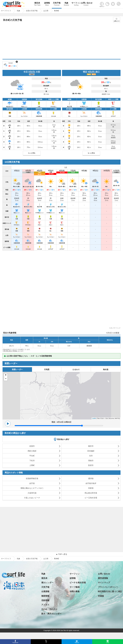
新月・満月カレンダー (51, 614)
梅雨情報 (45, 596)
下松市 (32, 461)
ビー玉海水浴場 (91, 498)
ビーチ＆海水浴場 (78, 583)
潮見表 (37, 4)
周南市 (91, 461)
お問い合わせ (86, 4)
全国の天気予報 (32, 559)
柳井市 (91, 446)
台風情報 (45, 592)
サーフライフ (6, 559)
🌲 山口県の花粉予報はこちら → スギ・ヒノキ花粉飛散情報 (28, 356)
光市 (91, 456)
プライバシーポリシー (108, 587)
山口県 (46, 559)
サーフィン (76, 4)
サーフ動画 (75, 587)
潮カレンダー (47, 583)
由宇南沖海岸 (91, 483)
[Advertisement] (61, 41)
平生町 (32, 456)
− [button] (6, 379)
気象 (66, 4)
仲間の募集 (75, 592)
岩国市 (32, 446)
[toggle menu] (119, 3)
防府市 (91, 465)
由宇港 (32, 483)
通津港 (91, 478)
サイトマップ (104, 583)
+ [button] (6, 375)
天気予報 (57, 4)
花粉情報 (45, 600)
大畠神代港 (32, 493)
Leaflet (94, 418)
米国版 (101, 596)
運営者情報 (103, 578)
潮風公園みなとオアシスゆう (32, 488)
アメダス (45, 605)
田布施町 (91, 451)
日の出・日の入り (49, 609)
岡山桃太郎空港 (91, 493)
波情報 (47, 4)
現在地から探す (63, 439)
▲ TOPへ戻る (61, 554)
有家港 (91, 488)
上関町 (32, 465)
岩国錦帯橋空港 (32, 478)
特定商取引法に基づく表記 (110, 592)
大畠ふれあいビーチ (32, 498)
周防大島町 (32, 451)
